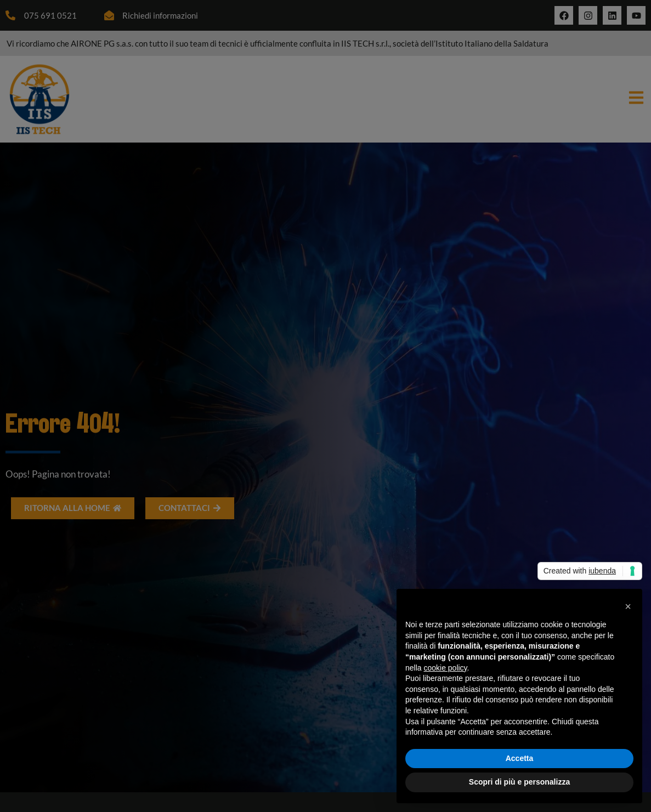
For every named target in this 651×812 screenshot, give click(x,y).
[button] (628, 606)
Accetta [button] (520, 758)
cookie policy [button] (445, 668)
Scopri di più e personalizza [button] (519, 782)
